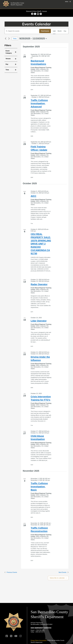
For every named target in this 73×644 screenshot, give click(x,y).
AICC (34, 196)
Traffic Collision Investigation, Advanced (39, 103)
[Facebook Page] (7, 636)
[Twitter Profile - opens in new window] (35, 14)
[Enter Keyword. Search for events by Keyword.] (22, 31)
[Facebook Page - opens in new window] (32, 14)
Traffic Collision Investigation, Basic (39, 487)
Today (15, 39)
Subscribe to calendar (57, 578)
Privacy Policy (35, 640)
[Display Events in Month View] (60, 31)
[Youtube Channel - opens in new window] (38, 14)
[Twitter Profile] (11, 636)
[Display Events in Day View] (65, 31)
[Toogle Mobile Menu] (68, 2)
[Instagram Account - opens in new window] (41, 14)
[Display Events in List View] (54, 31)
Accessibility (43, 640)
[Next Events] (9, 39)
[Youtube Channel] (16, 636)
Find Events (45, 31)
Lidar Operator (39, 321)
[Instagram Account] (21, 636)
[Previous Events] (6, 39)
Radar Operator (39, 284)
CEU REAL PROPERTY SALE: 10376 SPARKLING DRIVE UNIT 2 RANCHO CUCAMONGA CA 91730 (41, 244)
